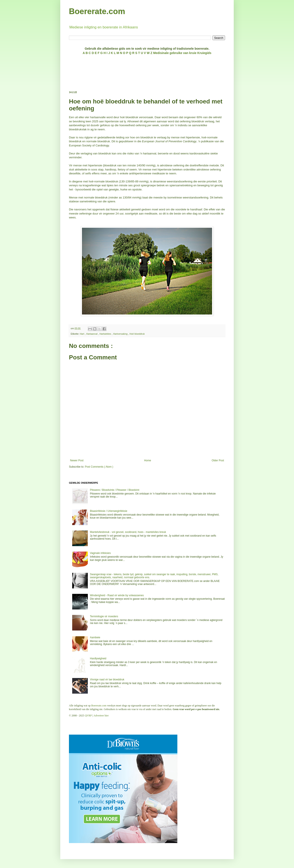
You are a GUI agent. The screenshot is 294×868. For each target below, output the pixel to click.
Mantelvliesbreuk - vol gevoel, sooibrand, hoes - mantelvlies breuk (128, 532)
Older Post (218, 460)
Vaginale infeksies (100, 553)
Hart (82, 334)
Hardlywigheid (98, 658)
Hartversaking (121, 334)
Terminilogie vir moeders (104, 616)
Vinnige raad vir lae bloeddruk (107, 680)
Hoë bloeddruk (137, 334)
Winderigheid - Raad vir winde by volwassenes (117, 595)
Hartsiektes (106, 334)
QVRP (88, 716)
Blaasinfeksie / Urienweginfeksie (109, 511)
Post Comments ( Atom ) (99, 467)
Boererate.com (97, 11)
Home (148, 460)
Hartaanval (92, 334)
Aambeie (95, 637)
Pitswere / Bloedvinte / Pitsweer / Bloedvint (115, 490)
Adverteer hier (101, 716)
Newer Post (77, 460)
